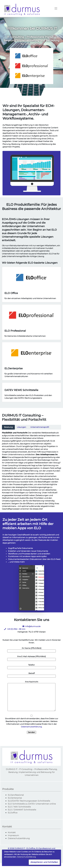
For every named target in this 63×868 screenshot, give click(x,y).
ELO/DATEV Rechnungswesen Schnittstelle (29, 801)
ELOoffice (13, 813)
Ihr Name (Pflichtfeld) (32, 650)
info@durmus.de (32, 626)
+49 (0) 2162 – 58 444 (15, 629)
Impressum (13, 835)
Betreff (32, 675)
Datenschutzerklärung (31, 727)
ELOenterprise (15, 798)
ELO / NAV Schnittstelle (19, 807)
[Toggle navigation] (56, 9)
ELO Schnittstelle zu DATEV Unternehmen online (32, 804)
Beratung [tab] (8, 427)
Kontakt (12, 832)
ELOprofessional (16, 795)
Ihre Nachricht (32, 696)
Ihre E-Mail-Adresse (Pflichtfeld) (32, 658)
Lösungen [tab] (22, 427)
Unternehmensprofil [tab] (40, 427)
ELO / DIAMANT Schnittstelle (22, 810)
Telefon (32, 666)
